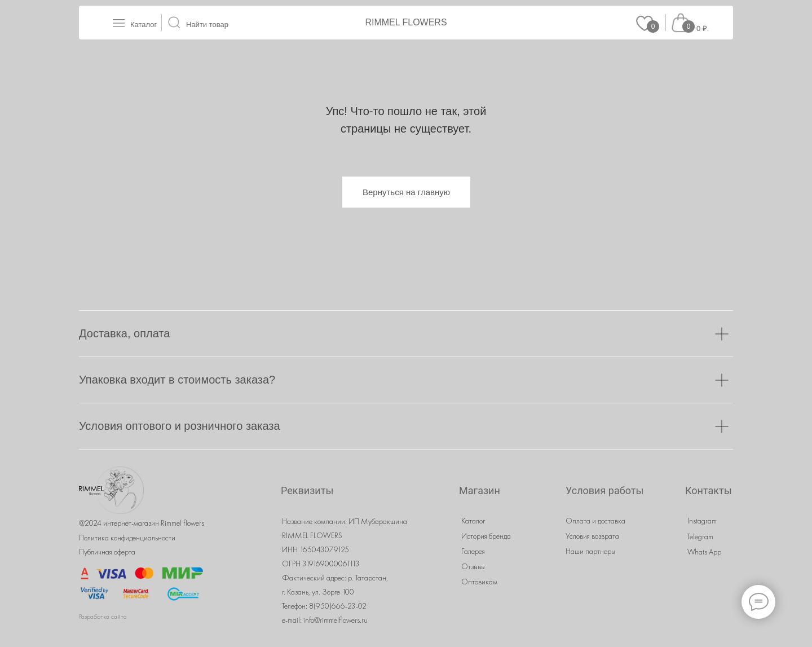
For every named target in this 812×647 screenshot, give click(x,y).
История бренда (486, 536)
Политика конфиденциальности (127, 538)
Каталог (144, 25)
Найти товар (207, 25)
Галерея (473, 551)
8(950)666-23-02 (338, 606)
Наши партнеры (590, 551)
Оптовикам (479, 582)
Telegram (700, 536)
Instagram (702, 521)
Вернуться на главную (406, 192)
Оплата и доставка (595, 521)
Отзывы (473, 566)
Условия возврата (592, 536)
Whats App (704, 552)
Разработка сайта (103, 617)
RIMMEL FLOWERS (406, 22)
